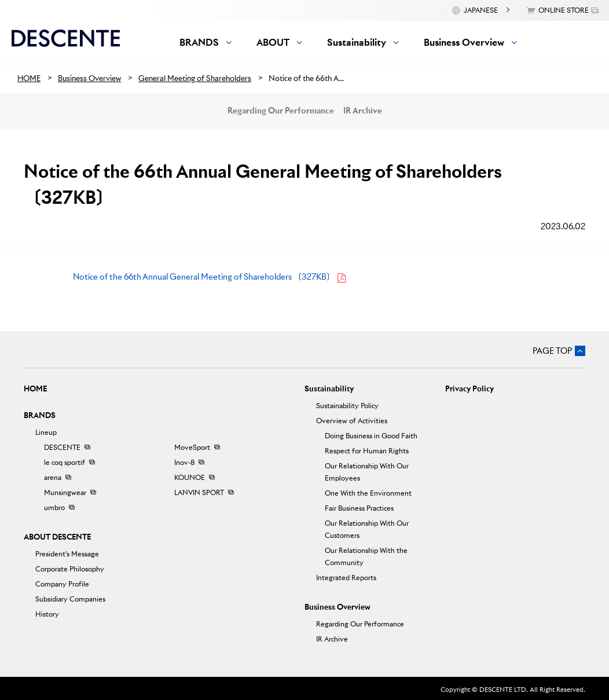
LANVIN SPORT (199, 492)
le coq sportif (65, 462)
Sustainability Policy (347, 406)
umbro (54, 507)
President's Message (67, 554)
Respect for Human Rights (367, 451)
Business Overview (337, 607)
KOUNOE (190, 477)
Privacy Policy (469, 389)
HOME (35, 389)
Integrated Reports (346, 578)
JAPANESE (481, 10)
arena (53, 477)
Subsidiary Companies (70, 599)
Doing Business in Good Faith (371, 436)
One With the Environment (368, 493)
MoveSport (192, 447)
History (47, 614)
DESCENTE (62, 447)
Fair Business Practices (359, 508)
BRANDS (40, 415)
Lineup (46, 432)
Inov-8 (184, 462)
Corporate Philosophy (70, 569)
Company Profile (62, 584)
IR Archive (363, 111)
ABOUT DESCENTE (57, 537)
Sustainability (329, 389)
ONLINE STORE (564, 10)
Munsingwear (65, 492)
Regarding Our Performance (281, 111)
